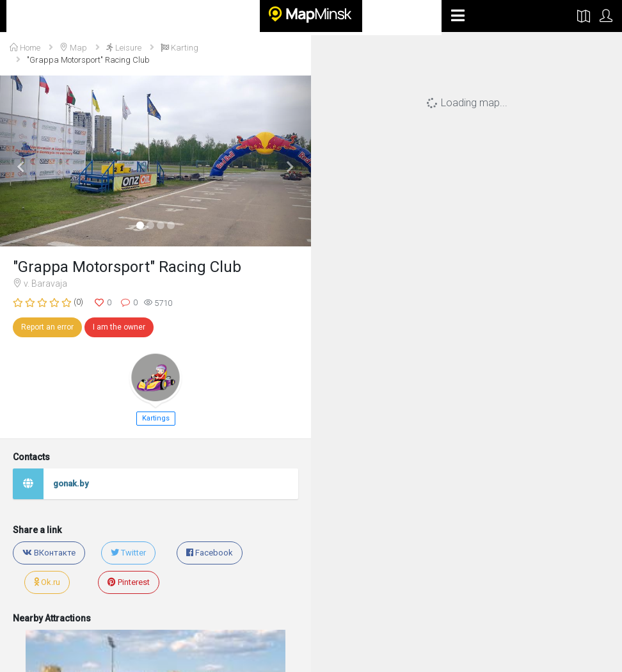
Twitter (128, 553)
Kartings (156, 418)
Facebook (210, 553)
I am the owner (119, 327)
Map (73, 48)
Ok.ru (47, 582)
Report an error (47, 327)
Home (25, 48)
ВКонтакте (49, 553)
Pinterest (129, 582)
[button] (23, 161)
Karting (179, 48)
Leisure (124, 48)
